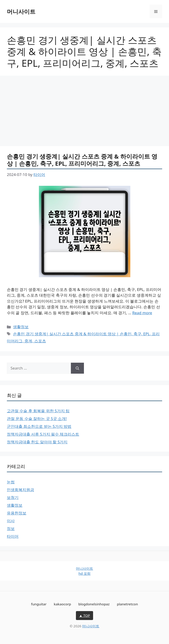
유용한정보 (17, 513)
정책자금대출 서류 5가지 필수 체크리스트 (43, 434)
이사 (11, 521)
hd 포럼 (84, 573)
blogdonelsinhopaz (94, 604)
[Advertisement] (84, 112)
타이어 (13, 536)
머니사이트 (21, 11)
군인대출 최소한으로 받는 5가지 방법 (39, 426)
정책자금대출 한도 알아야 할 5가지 (37, 442)
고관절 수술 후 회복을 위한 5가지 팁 (38, 411)
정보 (11, 528)
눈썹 (11, 482)
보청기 (13, 497)
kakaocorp (62, 604)
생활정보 (21, 327)
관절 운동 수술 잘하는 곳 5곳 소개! (37, 419)
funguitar (39, 604)
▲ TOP (85, 615)
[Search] (77, 368)
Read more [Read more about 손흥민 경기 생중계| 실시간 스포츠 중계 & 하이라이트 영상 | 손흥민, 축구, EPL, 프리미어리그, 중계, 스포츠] (142, 313)
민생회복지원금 (20, 490)
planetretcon (127, 604)
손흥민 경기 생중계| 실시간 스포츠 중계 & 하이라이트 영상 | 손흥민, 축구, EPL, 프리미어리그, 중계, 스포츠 (82, 160)
